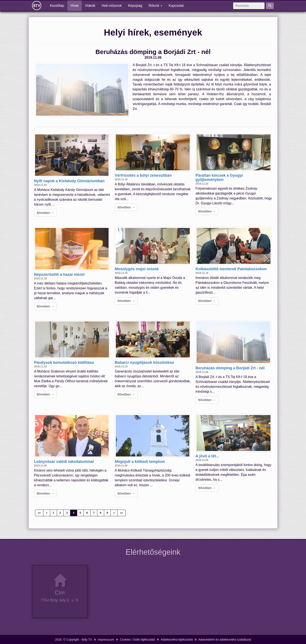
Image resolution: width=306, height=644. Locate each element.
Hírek (75, 6)
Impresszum (106, 640)
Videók (90, 6)
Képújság (135, 6)
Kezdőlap (59, 5)
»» (121, 513)
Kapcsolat (176, 6)
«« (39, 513)
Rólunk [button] (156, 6)
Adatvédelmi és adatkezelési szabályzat (225, 640)
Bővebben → (45, 213)
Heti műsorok (112, 6)
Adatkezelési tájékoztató (177, 640)
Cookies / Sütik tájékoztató (137, 640)
